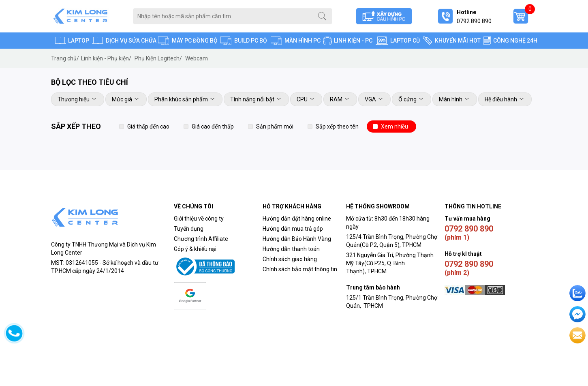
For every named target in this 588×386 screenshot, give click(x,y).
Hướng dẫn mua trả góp (293, 229)
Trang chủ (65, 58)
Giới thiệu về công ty (199, 219)
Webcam (197, 58)
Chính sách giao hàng (290, 259)
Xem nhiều (394, 127)
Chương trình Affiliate (201, 239)
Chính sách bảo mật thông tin (300, 269)
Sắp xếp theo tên (337, 127)
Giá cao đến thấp (213, 127)
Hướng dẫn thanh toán (291, 249)
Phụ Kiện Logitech (158, 58)
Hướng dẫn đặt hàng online (297, 219)
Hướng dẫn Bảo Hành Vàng (297, 239)
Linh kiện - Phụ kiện (106, 58)
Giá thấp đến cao (148, 127)
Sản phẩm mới (275, 127)
